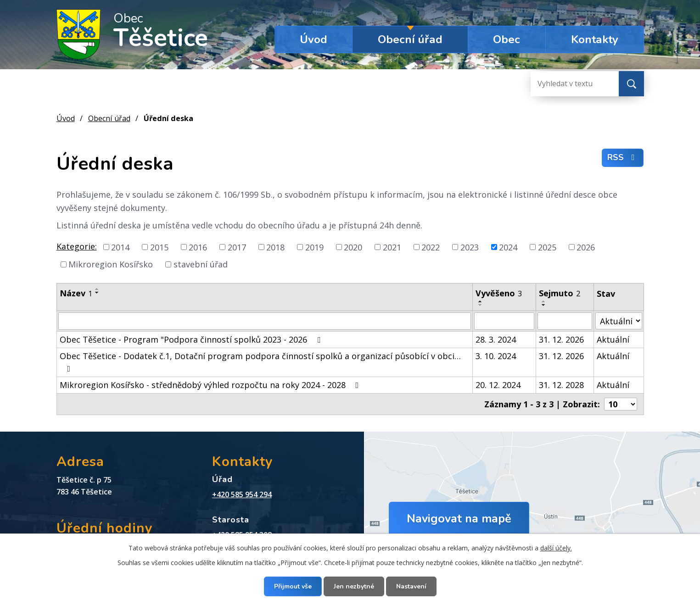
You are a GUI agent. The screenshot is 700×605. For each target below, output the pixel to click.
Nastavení (411, 586)
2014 (120, 247)
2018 (275, 247)
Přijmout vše (293, 586)
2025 (547, 247)
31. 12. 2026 (561, 339)
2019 (314, 247)
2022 (431, 247)
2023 (470, 247)
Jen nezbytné (354, 586)
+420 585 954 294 (242, 494)
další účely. (556, 548)
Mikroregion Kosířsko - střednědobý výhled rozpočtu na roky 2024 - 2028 (211, 385)
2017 (237, 247)
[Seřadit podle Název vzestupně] (97, 289)
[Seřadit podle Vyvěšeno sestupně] (481, 305)
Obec (507, 39)
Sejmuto (560, 293)
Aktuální (613, 339)
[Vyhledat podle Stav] (619, 321)
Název (76, 293)
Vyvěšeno (499, 293)
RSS (623, 157)
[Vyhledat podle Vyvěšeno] (504, 321)
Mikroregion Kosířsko (111, 264)
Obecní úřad (410, 39)
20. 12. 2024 (498, 385)
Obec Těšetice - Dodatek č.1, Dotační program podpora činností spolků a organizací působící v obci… (260, 362)
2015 (159, 247)
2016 (198, 247)
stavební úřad (201, 264)
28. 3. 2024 (496, 339)
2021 (392, 247)
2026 (586, 247)
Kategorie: (77, 246)
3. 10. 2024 (496, 356)
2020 (353, 247)
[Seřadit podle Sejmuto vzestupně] (544, 301)
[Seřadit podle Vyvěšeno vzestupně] (481, 301)
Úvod (314, 39)
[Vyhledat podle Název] (265, 321)
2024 (508, 247)
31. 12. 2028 (561, 385)
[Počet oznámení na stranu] (621, 404)
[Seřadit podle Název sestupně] (97, 293)
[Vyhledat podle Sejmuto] (565, 321)
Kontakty (595, 39)
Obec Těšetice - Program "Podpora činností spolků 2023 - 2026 (192, 339)
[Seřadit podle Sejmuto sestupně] (544, 305)
